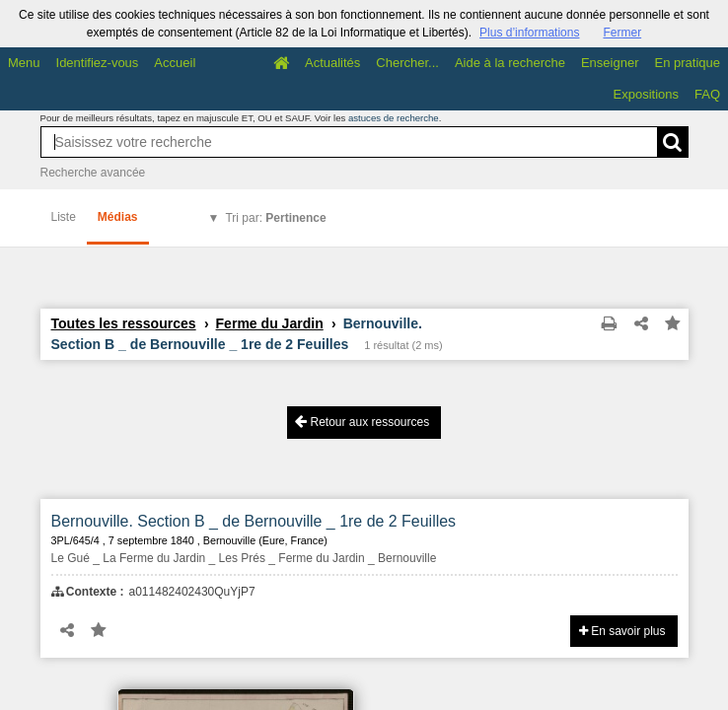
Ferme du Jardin (270, 323)
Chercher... (407, 63)
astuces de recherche (394, 118)
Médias (118, 217)
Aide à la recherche (510, 63)
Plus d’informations (529, 33)
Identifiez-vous (98, 63)
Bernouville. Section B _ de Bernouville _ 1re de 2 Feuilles (254, 521)
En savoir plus (622, 631)
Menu (24, 63)
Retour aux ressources (362, 422)
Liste (64, 217)
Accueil (175, 63)
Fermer (622, 33)
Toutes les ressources (124, 323)
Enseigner (610, 63)
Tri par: (275, 218)
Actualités (332, 63)
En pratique (688, 63)
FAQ (707, 94)
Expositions (646, 94)
